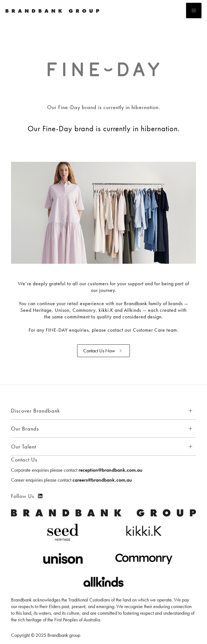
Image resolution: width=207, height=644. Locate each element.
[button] (194, 10)
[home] (92, 10)
